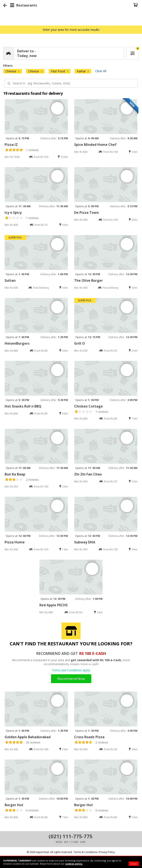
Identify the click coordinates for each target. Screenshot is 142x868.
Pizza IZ (11, 145)
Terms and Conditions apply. (71, 670)
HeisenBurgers (17, 343)
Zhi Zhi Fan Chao (88, 474)
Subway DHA (85, 542)
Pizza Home (15, 542)
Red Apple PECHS (54, 605)
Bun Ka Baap (15, 474)
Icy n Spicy (13, 213)
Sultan (10, 280)
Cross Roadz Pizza (89, 737)
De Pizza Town (86, 213)
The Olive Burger (88, 280)
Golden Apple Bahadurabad (28, 737)
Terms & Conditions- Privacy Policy (94, 852)
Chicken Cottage (88, 406)
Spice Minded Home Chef (95, 145)
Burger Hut (14, 805)
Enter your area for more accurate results (71, 30)
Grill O (80, 343)
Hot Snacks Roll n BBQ (23, 406)
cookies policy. (74, 864)
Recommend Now (71, 679)
